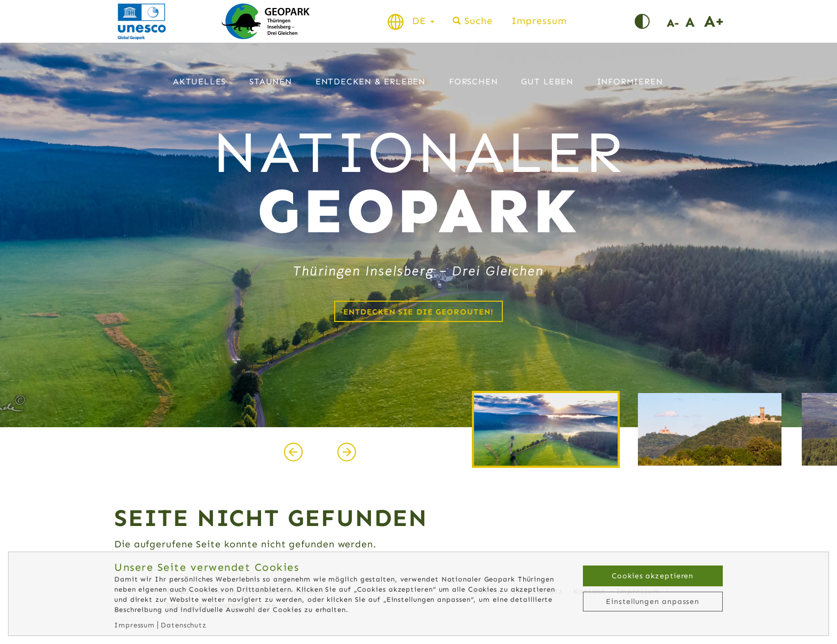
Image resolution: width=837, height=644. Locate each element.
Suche (479, 21)
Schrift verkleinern (676, 21)
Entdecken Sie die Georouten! (419, 312)
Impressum (539, 21)
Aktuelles (199, 81)
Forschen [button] (473, 81)
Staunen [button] (271, 81)
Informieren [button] (630, 81)
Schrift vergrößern (713, 21)
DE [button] (423, 21)
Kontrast (651, 21)
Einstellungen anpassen (653, 602)
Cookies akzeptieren (653, 576)
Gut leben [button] (547, 81)
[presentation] (293, 452)
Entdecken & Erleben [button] (370, 81)
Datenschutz (184, 625)
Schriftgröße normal (695, 21)
